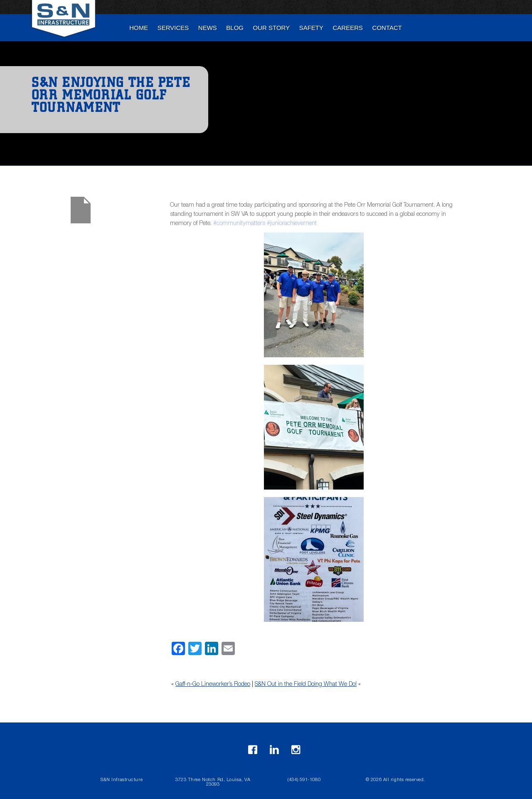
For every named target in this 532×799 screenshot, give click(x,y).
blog (235, 28)
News (208, 28)
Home (139, 28)
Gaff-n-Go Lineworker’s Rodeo (213, 685)
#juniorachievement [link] (292, 224)
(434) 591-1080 (304, 780)
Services (173, 28)
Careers (348, 28)
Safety (311, 28)
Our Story (272, 28)
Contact (387, 28)
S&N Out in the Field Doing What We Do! (306, 685)
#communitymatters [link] (239, 224)
